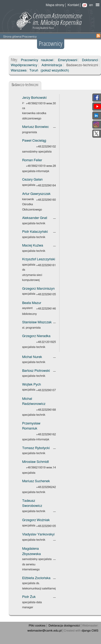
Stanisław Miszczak (37, 322)
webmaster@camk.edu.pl (45, 631)
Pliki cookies (37, 626)
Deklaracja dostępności (64, 626)
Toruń (34, 71)
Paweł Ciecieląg (34, 141)
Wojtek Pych (32, 385)
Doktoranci (90, 60)
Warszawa (19, 71)
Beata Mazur (32, 303)
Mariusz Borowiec (36, 127)
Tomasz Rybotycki (36, 448)
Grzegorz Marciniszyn (38, 289)
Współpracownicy (24, 65)
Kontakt (73, 5)
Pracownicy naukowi (37, 60)
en (91, 5)
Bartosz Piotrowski (36, 371)
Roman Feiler (32, 160)
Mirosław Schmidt (36, 462)
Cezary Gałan (33, 180)
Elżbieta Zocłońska (36, 578)
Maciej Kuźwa (33, 246)
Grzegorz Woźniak (36, 520)
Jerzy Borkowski (35, 98)
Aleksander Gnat (35, 218)
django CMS (90, 631)
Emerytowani (68, 60)
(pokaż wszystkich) (55, 71)
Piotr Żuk (29, 597)
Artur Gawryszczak (36, 194)
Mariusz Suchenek (36, 481)
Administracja (52, 65)
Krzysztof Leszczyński (39, 259)
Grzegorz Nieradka (36, 336)
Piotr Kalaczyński (35, 232)
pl (85, 5)
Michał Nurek (32, 357)
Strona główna (12, 37)
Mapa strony (55, 5)
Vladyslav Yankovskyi (38, 535)
